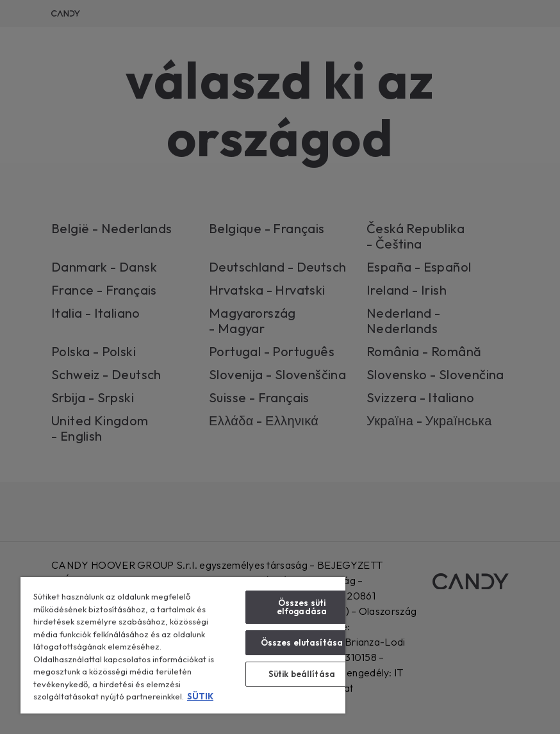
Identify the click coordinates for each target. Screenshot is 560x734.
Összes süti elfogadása (302, 607)
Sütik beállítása (302, 674)
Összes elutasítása (302, 642)
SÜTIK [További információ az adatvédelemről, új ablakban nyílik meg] (200, 696)
